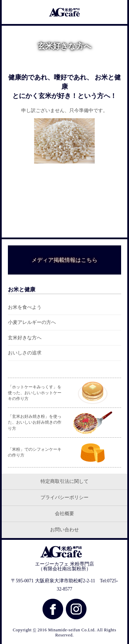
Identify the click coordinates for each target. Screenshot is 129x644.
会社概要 (64, 514)
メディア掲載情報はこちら (64, 260)
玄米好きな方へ (25, 338)
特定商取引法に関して (64, 481)
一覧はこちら (62, 223)
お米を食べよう (25, 307)
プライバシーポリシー (64, 497)
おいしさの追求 (25, 353)
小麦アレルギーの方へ (32, 322)
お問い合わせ (64, 530)
